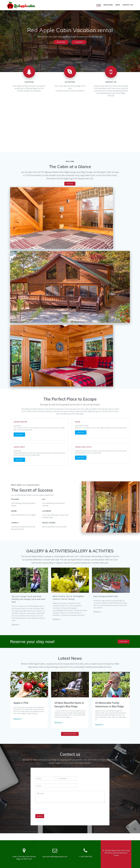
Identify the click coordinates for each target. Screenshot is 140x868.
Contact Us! (128, 5)
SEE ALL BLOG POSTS (70, 741)
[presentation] (50, 820)
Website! (15, 628)
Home (99, 5)
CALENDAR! (80, 42)
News (118, 5)
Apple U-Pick (21, 706)
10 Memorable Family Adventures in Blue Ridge (109, 708)
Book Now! (108, 5)
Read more (17, 726)
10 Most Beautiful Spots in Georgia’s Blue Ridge (69, 708)
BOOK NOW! (61, 42)
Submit (40, 823)
